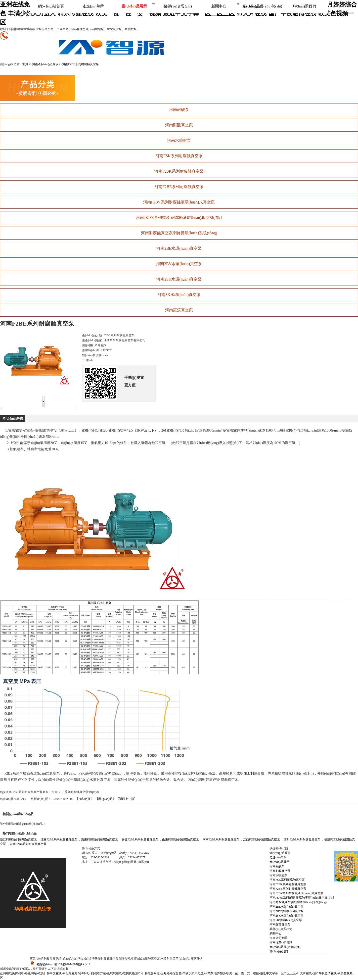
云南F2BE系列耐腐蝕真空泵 (28, 844)
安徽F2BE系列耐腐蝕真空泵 (140, 839)
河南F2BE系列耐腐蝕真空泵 (81, 64)
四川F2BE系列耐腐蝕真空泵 (302, 839)
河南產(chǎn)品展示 (45, 64)
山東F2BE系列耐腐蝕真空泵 (180, 839)
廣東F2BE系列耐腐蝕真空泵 (99, 839)
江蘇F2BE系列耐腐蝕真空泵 (59, 839)
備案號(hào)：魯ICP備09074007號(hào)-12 (60, 964)
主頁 (25, 64)
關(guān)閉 (105, 799)
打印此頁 (84, 799)
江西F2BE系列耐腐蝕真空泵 (262, 839)
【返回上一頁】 (127, 799)
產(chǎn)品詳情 (13, 419)
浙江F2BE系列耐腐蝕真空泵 (18, 839)
